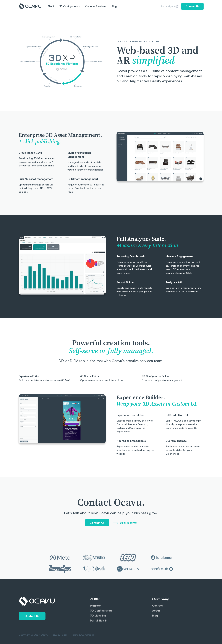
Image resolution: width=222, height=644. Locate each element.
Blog (114, 6)
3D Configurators (69, 6)
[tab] (49, 380)
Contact (158, 605)
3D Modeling (98, 615)
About (156, 610)
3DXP (51, 6)
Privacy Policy (59, 635)
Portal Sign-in (99, 620)
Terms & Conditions (82, 635)
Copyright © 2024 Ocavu (33, 635)
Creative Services (96, 6)
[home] (30, 6)
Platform (96, 605)
